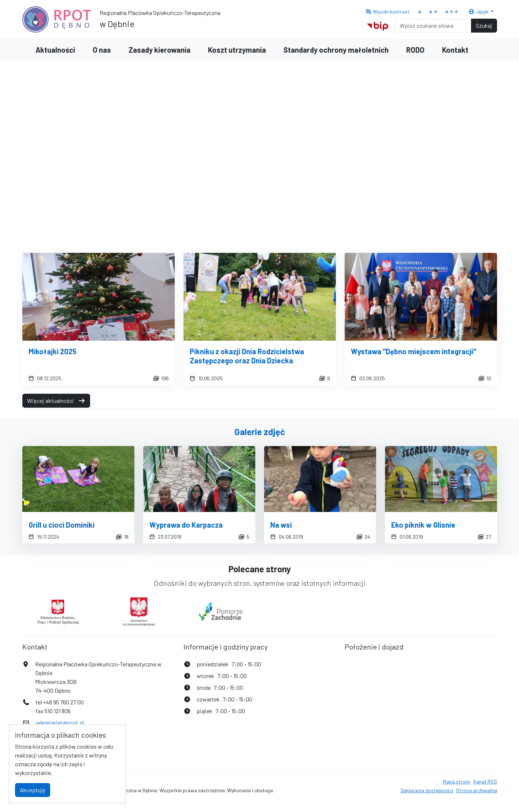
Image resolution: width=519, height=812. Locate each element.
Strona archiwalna (477, 790)
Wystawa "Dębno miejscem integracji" (414, 351)
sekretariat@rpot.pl (60, 723)
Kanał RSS (485, 781)
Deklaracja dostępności (427, 790)
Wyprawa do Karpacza (186, 525)
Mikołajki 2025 (53, 351)
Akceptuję (33, 790)
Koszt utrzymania (237, 50)
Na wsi (281, 525)
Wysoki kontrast (387, 12)
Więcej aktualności (56, 401)
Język (479, 12)
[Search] (433, 26)
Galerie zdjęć (260, 432)
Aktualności (55, 50)
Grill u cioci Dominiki (62, 525)
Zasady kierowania (160, 50)
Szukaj (484, 25)
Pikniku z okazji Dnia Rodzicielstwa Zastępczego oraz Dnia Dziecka (247, 356)
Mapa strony (457, 781)
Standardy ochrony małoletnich (336, 50)
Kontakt (455, 50)
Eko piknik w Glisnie (423, 525)
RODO (415, 50)
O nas (102, 50)
